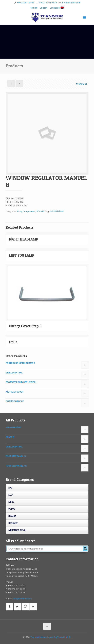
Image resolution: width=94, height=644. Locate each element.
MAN (11, 495)
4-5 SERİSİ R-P (57, 211)
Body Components (26, 211)
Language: (57, 8)
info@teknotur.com (71, 3)
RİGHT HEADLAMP (24, 239)
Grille (13, 342)
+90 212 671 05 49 (48, 3)
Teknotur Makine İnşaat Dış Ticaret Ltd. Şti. (51, 637)
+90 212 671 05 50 (26, 3)
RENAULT (13, 523)
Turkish (34, 8)
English (44, 8)
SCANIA (40, 211)
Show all (81, 84)
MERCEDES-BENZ (17, 530)
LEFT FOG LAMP (22, 255)
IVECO (11, 502)
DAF (11, 488)
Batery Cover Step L (25, 326)
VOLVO (12, 509)
